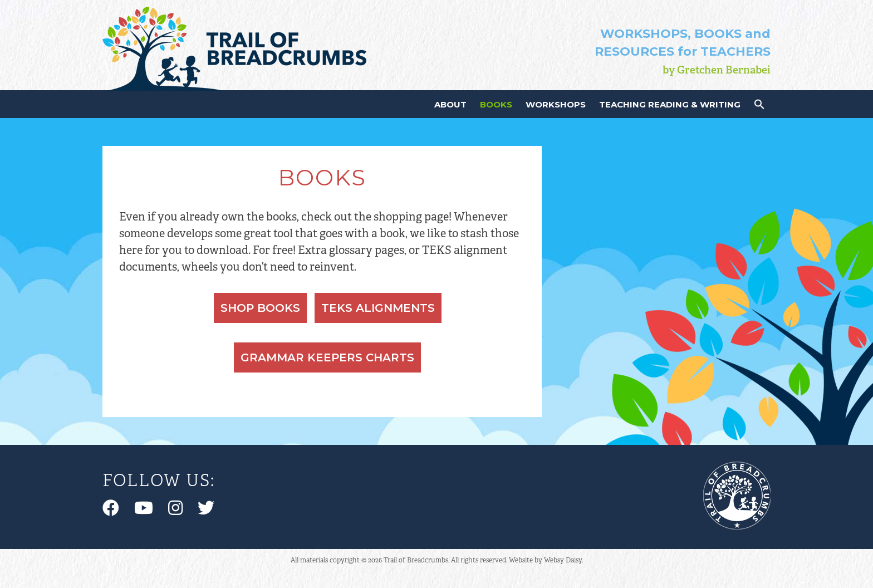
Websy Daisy (563, 560)
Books (496, 104)
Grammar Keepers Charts (327, 357)
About (450, 104)
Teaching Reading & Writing (670, 104)
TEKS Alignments (378, 308)
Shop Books (260, 308)
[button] (759, 107)
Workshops (556, 104)
